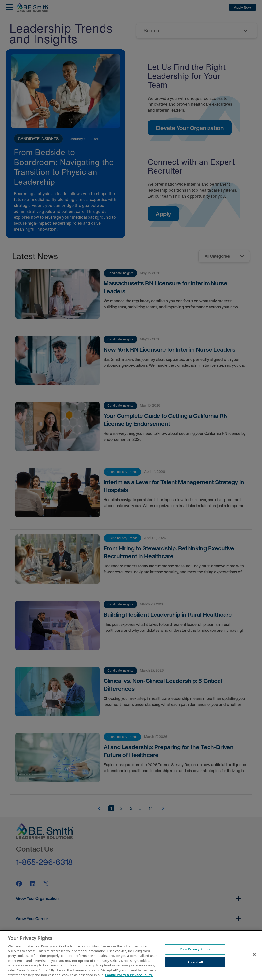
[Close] (254, 955)
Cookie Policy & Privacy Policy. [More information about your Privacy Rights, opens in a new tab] (129, 975)
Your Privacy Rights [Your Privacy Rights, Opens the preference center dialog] (195, 949)
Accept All (195, 962)
